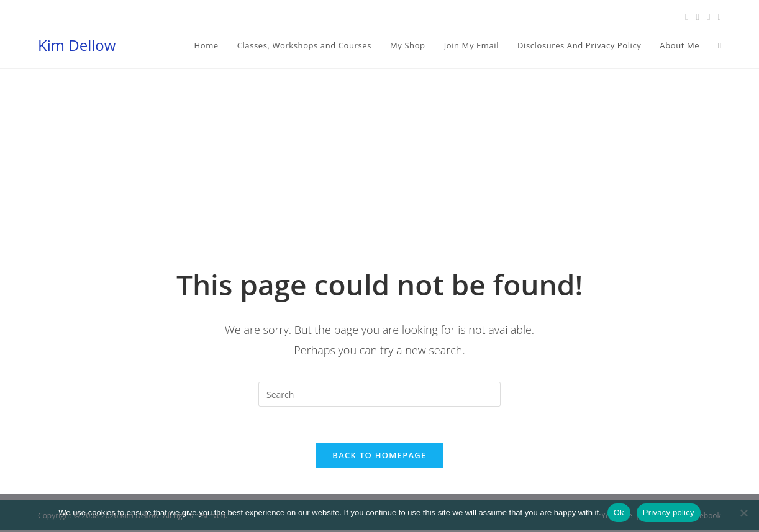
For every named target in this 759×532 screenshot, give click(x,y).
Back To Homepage (379, 457)
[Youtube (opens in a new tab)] (717, 17)
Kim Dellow (77, 45)
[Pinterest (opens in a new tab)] (697, 17)
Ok (619, 512)
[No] (743, 513)
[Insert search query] (379, 394)
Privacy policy (669, 512)
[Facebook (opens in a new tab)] (687, 17)
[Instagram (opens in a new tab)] (708, 17)
